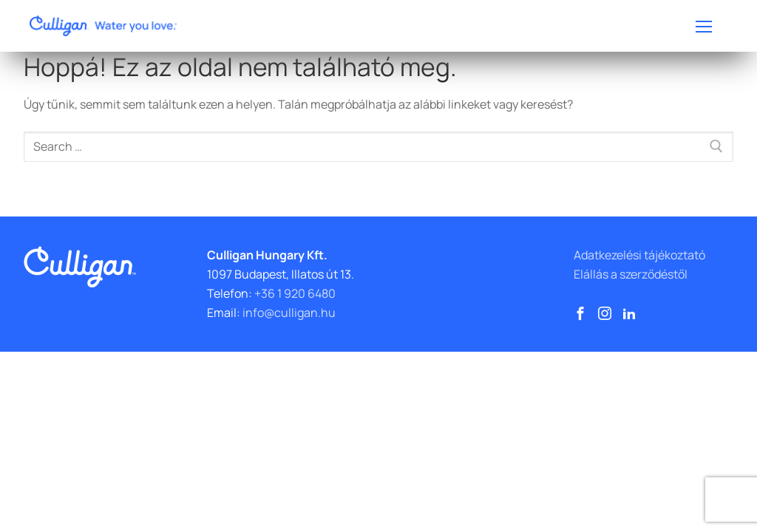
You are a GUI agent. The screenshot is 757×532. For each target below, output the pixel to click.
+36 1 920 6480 (295, 293)
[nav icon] (704, 26)
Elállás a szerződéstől (631, 274)
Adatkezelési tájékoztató (639, 255)
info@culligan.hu (289, 313)
